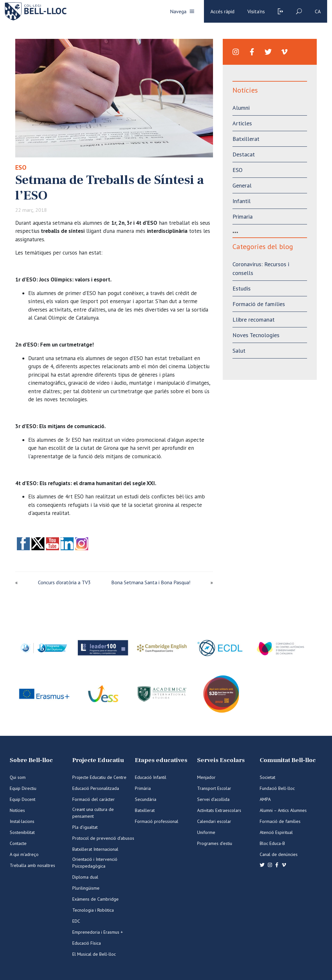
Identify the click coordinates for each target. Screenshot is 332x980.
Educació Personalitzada (96, 788)
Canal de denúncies (279, 854)
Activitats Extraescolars (219, 810)
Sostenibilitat (22, 832)
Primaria (243, 217)
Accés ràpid (222, 11)
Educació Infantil (151, 777)
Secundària (146, 799)
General (242, 185)
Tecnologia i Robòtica (93, 910)
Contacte (18, 843)
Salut (239, 351)
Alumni (241, 108)
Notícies (17, 810)
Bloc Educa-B (272, 843)
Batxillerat (246, 139)
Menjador (206, 777)
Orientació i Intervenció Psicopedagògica (95, 863)
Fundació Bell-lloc (277, 788)
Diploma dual (85, 877)
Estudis (242, 288)
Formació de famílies (259, 304)
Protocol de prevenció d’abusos (103, 838)
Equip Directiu (23, 788)
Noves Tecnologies (256, 335)
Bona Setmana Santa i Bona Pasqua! (151, 582)
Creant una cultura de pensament (93, 813)
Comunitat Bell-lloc (288, 760)
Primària (143, 788)
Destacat (244, 154)
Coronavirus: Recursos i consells (261, 268)
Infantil (242, 201)
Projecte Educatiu (98, 760)
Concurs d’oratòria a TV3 (64, 582)
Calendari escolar (214, 821)
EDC (76, 921)
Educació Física (87, 943)
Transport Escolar (214, 788)
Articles (242, 123)
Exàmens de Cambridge (95, 899)
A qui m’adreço (24, 854)
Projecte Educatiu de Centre (99, 777)
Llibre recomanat (254, 319)
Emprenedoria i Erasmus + (98, 932)
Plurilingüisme (86, 888)
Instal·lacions (22, 821)
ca (318, 11)
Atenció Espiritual (276, 832)
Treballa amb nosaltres (32, 865)
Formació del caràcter (94, 799)
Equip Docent (23, 799)
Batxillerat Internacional (95, 849)
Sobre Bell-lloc (31, 760)
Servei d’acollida (213, 799)
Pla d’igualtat (85, 827)
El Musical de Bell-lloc (94, 954)
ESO (21, 167)
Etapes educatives (161, 760)
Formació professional (157, 821)
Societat (267, 777)
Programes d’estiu (215, 843)
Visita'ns (256, 11)
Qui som (18, 777)
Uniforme (206, 832)
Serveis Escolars (221, 760)
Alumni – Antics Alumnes (283, 810)
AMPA (265, 799)
